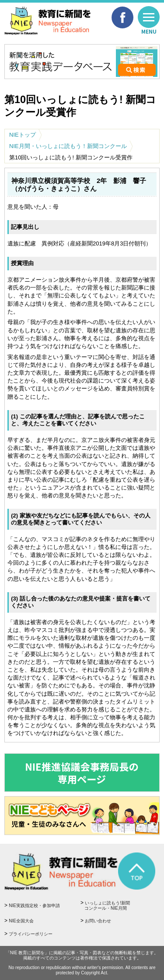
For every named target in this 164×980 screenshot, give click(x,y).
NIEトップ (23, 135)
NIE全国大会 (21, 921)
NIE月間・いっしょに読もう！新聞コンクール (68, 146)
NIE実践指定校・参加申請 (34, 906)
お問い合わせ (98, 921)
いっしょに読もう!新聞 (119, 906)
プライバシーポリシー (31, 934)
